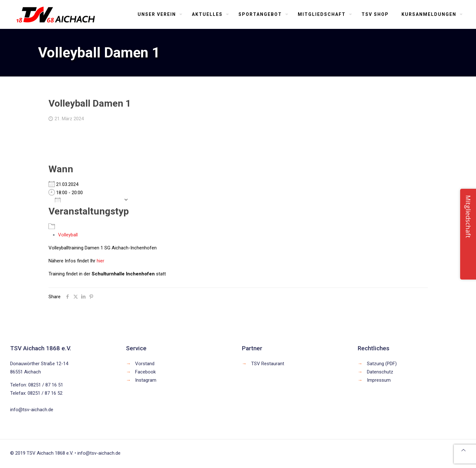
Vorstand (145, 364)
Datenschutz (380, 372)
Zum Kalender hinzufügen (88, 200)
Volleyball (68, 235)
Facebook (145, 372)
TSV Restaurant (268, 364)
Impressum (379, 380)
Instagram (146, 380)
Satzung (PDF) (382, 364)
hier (101, 261)
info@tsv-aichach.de (32, 410)
